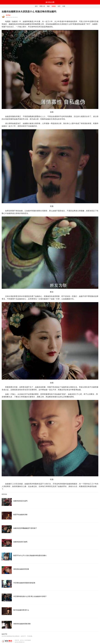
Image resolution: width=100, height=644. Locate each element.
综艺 (59, 6)
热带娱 (8, 15)
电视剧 (54, 6)
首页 (36, 6)
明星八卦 (42, 6)
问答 (64, 6)
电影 (48, 6)
